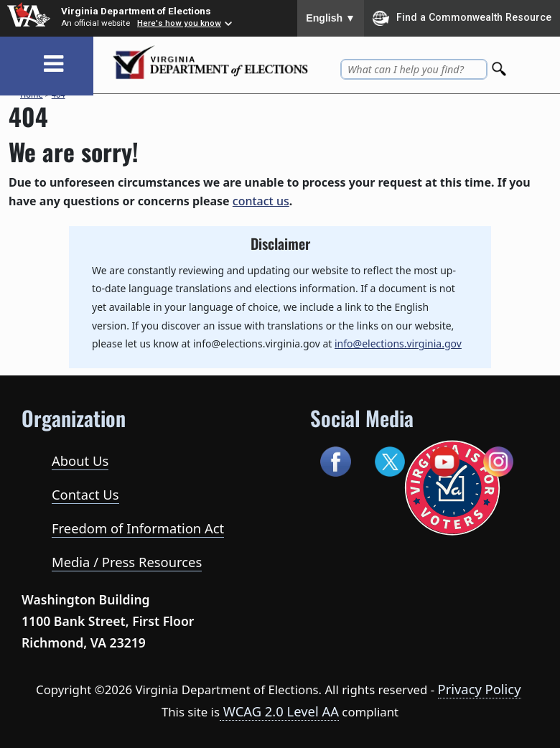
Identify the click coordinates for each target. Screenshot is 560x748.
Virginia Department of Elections (136, 11)
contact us (261, 201)
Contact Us (85, 494)
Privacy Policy (480, 689)
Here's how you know (179, 23)
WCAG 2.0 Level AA (279, 711)
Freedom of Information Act (138, 528)
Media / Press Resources (127, 562)
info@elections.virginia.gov (398, 343)
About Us (80, 461)
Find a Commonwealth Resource (462, 18)
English (331, 18)
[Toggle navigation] (53, 64)
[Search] (500, 65)
